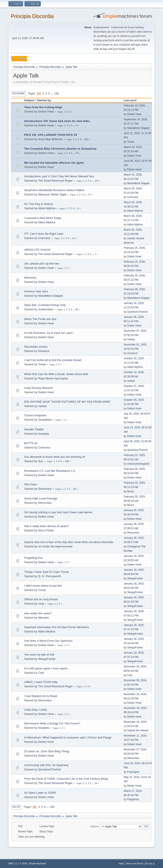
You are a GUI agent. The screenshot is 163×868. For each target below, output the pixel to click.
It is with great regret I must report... (47, 668)
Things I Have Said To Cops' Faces (47, 572)
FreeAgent (133, 772)
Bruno (131, 491)
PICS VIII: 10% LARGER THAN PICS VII (51, 135)
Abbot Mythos (47, 208)
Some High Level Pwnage (41, 498)
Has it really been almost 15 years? (47, 526)
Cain (41, 673)
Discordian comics (36, 347)
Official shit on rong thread (41, 599)
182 (57, 93)
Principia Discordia (32, 16)
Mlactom (43, 618)
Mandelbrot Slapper (138, 128)
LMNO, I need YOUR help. (41, 682)
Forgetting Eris (34, 558)
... (52, 93)
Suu (41, 461)
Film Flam (31, 484)
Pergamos (133, 799)
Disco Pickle (46, 530)
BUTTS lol (31, 443)
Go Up (16, 807)
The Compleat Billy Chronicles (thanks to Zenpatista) (60, 149)
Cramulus (133, 197)
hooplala (43, 434)
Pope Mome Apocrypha (53, 378)
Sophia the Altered (138, 730)
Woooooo (30, 278)
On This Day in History (39, 204)
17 (89, 195)
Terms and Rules (134, 863)
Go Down (18, 93)
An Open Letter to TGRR (40, 793)
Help (121, 863)
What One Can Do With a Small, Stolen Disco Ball (56, 374)
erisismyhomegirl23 (138, 464)
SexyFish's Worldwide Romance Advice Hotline (54, 190)
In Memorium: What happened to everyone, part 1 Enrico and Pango (68, 737)
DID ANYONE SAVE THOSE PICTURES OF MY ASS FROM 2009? (67, 402)
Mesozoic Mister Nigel (52, 194)
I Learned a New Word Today (43, 218)
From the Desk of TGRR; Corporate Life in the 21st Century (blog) (66, 779)
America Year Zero (36, 291)
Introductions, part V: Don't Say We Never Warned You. (59, 176)
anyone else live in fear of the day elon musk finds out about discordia (69, 542)
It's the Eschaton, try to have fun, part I (49, 333)
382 (86, 139)
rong (41, 604)
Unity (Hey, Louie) (36, 710)
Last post (132, 100)
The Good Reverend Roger (55, 181)
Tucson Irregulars (35, 415)
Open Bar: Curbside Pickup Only (45, 305)
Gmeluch (44, 351)
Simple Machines (37, 863)
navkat (131, 339)
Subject (29, 100)
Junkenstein (46, 309)
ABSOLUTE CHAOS (37, 250)
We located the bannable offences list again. (54, 163)
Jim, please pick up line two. (42, 264)
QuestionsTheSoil (137, 312)
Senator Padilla (34, 429)
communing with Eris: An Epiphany (46, 765)
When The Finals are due (40, 319)
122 (96, 181)
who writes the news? (38, 613)
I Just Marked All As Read (41, 696)
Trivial (131, 142)
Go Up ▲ (150, 863)
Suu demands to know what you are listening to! (55, 457)
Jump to (94, 826)
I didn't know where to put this (43, 586)
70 (77, 153)
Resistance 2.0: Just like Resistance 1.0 (50, 471)
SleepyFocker (135, 578)
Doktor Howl (46, 112)
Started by (44, 100)
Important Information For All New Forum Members (57, 627)
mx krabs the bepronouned (55, 546)
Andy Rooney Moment (38, 388)
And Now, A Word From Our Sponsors (48, 641)
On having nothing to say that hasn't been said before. (59, 512)
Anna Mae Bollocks (50, 139)
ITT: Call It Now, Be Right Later (44, 234)
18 (96, 783)
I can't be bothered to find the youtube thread (53, 360)
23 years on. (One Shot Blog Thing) (47, 751)
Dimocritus (45, 489)
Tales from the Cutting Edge (43, 107)
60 (75, 489)
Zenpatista (45, 420)
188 (67, 461)
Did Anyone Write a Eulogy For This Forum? (52, 723)
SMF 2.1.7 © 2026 (18, 863)
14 (74, 238)
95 (77, 310)
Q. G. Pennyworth (49, 576)
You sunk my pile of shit (39, 655)
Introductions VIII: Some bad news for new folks (57, 121)
